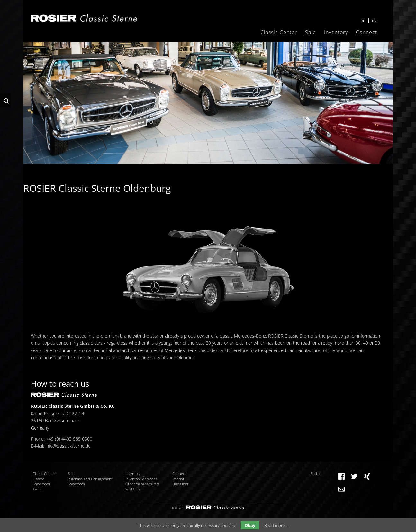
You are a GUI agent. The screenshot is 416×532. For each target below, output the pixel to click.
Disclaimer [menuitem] (180, 484)
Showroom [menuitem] (41, 484)
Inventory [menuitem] (336, 32)
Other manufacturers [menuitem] (142, 484)
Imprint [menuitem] (178, 479)
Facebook (341, 476)
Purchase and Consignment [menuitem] (90, 479)
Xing (367, 476)
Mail (341, 489)
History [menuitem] (38, 479)
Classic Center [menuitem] (279, 32)
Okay (250, 525)
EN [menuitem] (375, 21)
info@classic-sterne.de (68, 446)
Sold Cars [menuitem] (133, 489)
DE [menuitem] (363, 21)
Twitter (354, 476)
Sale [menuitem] (311, 32)
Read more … (276, 525)
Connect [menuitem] (366, 32)
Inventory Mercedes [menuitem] (141, 479)
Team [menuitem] (37, 489)
